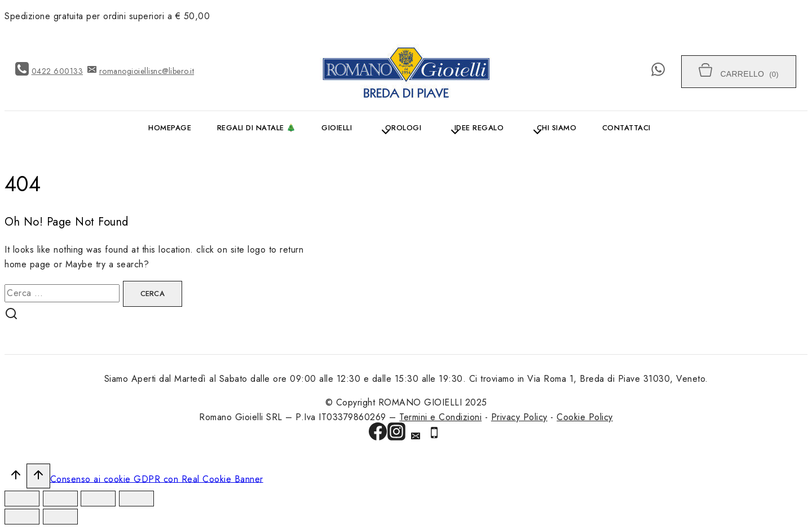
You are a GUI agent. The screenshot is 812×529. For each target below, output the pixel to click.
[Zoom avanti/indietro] (136, 499)
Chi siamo (557, 128)
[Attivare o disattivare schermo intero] (98, 499)
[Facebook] (378, 434)
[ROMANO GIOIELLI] (406, 72)
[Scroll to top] (16, 478)
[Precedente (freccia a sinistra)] (22, 517)
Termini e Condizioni (440, 417)
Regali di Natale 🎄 (257, 128)
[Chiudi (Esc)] (22, 499)
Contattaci (626, 128)
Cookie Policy (585, 417)
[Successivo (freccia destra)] (60, 517)
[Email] (416, 438)
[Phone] (434, 435)
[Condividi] (60, 499)
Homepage (170, 128)
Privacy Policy (519, 417)
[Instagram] (396, 434)
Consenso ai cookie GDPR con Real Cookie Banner (157, 479)
